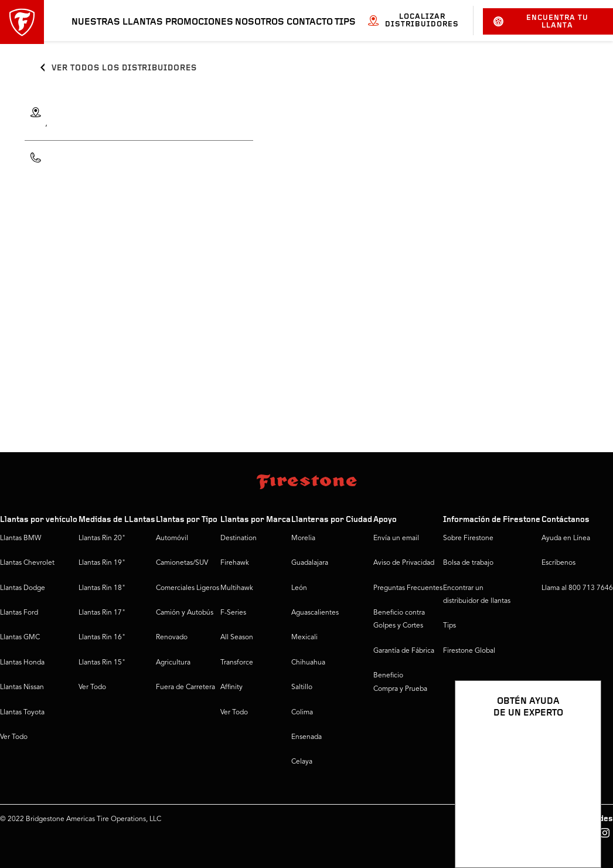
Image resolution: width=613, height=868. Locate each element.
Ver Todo (14, 737)
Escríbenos (558, 563)
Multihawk (237, 588)
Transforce (237, 663)
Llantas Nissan (22, 687)
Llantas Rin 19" (102, 563)
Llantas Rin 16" (102, 638)
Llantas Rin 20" (102, 538)
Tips (345, 22)
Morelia (303, 538)
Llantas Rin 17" (102, 613)
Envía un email (396, 538)
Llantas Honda (22, 663)
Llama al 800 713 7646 (577, 588)
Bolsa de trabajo (468, 563)
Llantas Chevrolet (27, 563)
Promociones (199, 22)
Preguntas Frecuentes (408, 588)
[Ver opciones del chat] (579, 825)
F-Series (233, 613)
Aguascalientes (315, 613)
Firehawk (235, 563)
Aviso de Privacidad (404, 563)
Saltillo (302, 687)
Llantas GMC (20, 638)
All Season (237, 638)
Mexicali (304, 638)
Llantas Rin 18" (102, 588)
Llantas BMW (21, 538)
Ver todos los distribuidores (124, 68)
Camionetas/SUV (182, 563)
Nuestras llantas (117, 22)
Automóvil (172, 538)
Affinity (231, 687)
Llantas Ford (19, 613)
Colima (302, 713)
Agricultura (173, 663)
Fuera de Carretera (185, 687)
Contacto (310, 22)
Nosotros (260, 22)
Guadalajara (310, 563)
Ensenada (306, 737)
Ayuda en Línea (566, 538)
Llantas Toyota (22, 713)
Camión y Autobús (185, 613)
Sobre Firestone (468, 538)
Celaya (302, 762)
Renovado (172, 638)
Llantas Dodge (23, 588)
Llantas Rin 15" (102, 663)
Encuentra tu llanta (541, 22)
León (299, 588)
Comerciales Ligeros (188, 588)
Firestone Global (469, 651)
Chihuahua (308, 663)
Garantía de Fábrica (404, 651)
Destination (239, 538)
